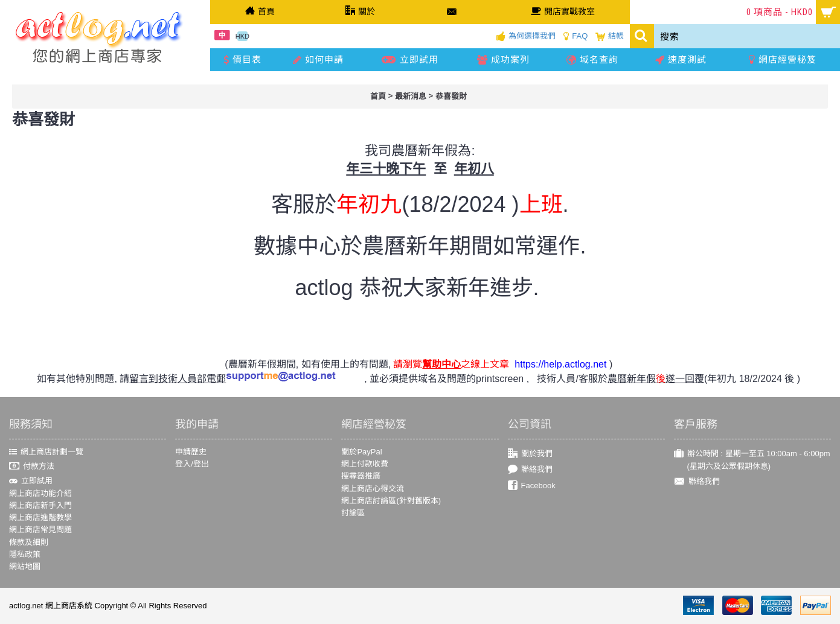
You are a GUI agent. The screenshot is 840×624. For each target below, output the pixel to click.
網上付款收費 (365, 464)
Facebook (532, 486)
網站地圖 (25, 566)
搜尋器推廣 (361, 476)
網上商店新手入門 (40, 505)
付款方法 (32, 467)
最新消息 (411, 96)
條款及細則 (29, 542)
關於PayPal (361, 452)
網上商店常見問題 (40, 530)
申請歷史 (191, 452)
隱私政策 (25, 554)
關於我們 (530, 454)
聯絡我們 (530, 470)
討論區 (353, 513)
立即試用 (31, 481)
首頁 (378, 96)
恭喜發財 (451, 96)
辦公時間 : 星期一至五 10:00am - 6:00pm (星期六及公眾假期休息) (752, 460)
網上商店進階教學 (40, 517)
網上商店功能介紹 (40, 493)
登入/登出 (192, 464)
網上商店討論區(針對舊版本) (391, 501)
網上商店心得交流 (373, 489)
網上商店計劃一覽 (46, 452)
